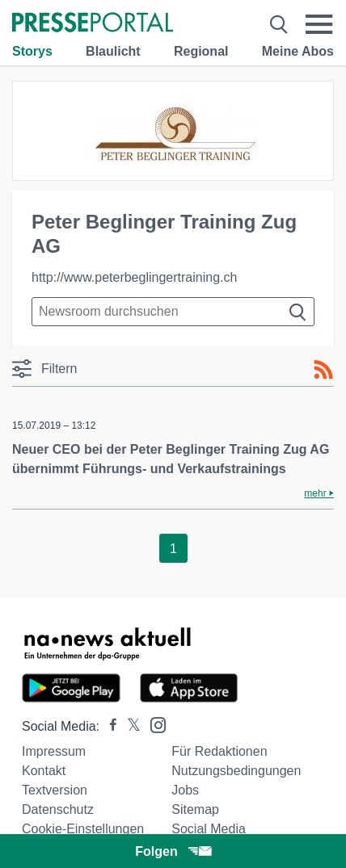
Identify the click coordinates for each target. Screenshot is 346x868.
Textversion (55, 790)
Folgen (173, 851)
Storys (32, 51)
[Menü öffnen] (319, 24)
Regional (201, 51)
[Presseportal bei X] (129, 726)
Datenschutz (58, 809)
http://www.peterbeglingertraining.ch (134, 277)
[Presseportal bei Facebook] (108, 726)
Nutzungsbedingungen (236, 771)
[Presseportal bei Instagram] (153, 724)
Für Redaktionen (219, 751)
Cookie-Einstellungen (83, 829)
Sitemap (195, 809)
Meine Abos (298, 51)
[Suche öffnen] (279, 24)
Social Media (209, 829)
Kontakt (44, 771)
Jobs (185, 790)
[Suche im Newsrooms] (173, 312)
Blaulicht (113, 51)
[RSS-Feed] (323, 370)
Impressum (54, 751)
